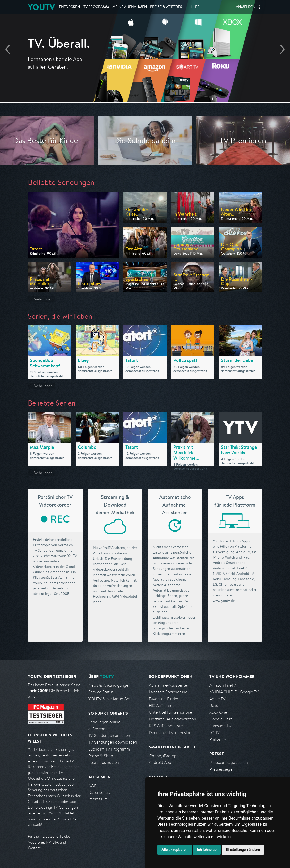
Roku (214, 706)
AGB (92, 786)
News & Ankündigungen (109, 685)
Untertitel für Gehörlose (170, 712)
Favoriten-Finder (164, 699)
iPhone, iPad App (164, 756)
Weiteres (166, 7)
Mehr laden (43, 299)
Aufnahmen (130, 7)
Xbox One (218, 712)
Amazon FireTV (223, 685)
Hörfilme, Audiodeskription (173, 719)
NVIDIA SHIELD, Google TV (234, 692)
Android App (160, 762)
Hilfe (194, 7)
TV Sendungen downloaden (113, 742)
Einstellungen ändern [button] (243, 850)
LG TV (215, 733)
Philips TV (218, 739)
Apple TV (217, 699)
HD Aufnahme (162, 706)
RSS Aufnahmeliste (166, 726)
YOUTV (41, 7)
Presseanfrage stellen (229, 762)
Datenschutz (100, 792)
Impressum (98, 799)
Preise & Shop (101, 756)
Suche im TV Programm (109, 749)
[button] (260, 7)
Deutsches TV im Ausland (171, 733)
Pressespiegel (221, 769)
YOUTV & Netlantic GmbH (112, 699)
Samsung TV (220, 726)
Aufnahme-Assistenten (169, 685)
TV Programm (96, 7)
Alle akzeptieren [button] (175, 850)
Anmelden (246, 7)
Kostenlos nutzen (104, 762)
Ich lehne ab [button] (207, 850)
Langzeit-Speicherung (168, 692)
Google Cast (221, 719)
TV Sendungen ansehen (109, 735)
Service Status (101, 692)
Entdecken (70, 7)
